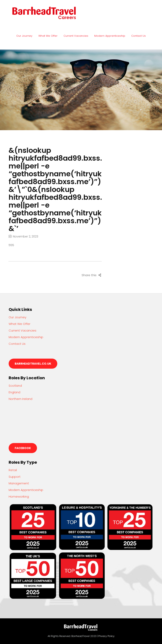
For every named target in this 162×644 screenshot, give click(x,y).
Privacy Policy (106, 636)
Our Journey (24, 36)
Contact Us (138, 36)
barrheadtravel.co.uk (33, 364)
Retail (13, 470)
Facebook (23, 448)
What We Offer (48, 36)
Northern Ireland (21, 399)
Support (15, 477)
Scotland (15, 386)
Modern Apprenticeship (110, 36)
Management (19, 483)
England (14, 392)
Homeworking (19, 496)
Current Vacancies (76, 36)
